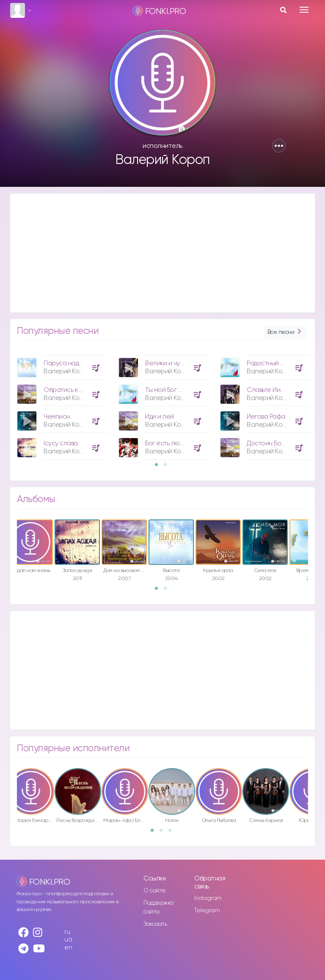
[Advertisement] (162, 253)
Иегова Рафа (266, 417)
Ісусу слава (61, 443)
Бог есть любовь (169, 443)
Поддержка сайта (158, 907)
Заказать (155, 924)
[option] (61, 404)
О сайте (155, 891)
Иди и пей (160, 417)
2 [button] (168, 467)
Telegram (207, 911)
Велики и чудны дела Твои (183, 363)
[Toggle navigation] (304, 10)
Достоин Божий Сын (277, 443)
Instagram (208, 898)
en (68, 948)
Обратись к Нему (69, 390)
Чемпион (57, 417)
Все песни (285, 332)
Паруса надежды (69, 363)
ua (68, 940)
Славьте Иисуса (271, 390)
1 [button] (159, 467)
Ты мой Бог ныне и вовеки (182, 390)
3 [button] (173, 833)
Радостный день (270, 363)
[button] (279, 146)
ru (67, 932)
